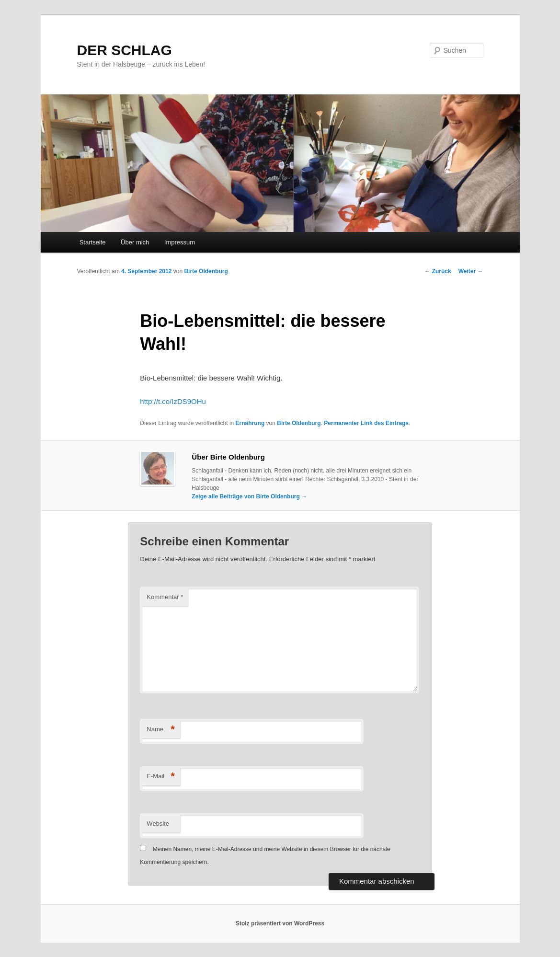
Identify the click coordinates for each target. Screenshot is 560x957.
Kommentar (165, 597)
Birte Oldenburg (206, 271)
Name (161, 730)
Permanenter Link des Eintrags (366, 423)
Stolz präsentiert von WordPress (280, 923)
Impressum (180, 242)
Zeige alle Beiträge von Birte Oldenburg (249, 496)
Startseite (93, 242)
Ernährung (250, 423)
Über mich (135, 242)
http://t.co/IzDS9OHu (173, 401)
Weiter (471, 271)
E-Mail (161, 777)
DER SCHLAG (125, 50)
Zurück (438, 271)
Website (158, 824)
